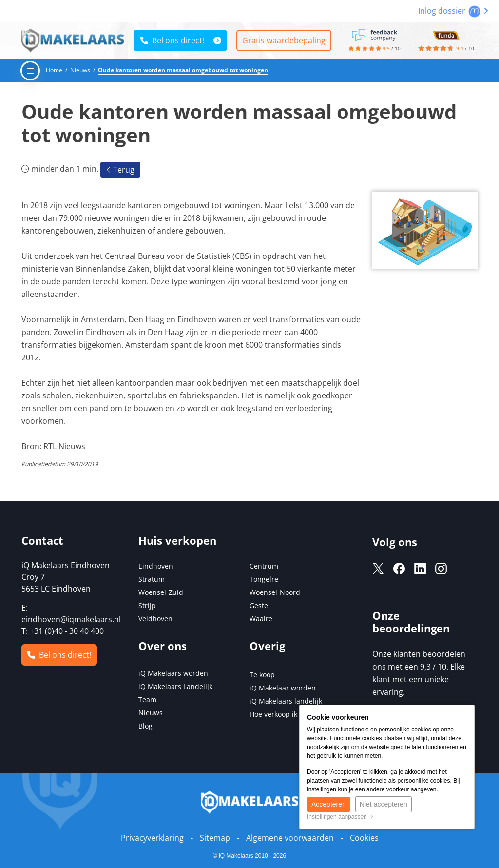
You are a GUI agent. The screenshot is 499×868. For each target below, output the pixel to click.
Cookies (364, 838)
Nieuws (151, 713)
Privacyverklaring (152, 838)
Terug (120, 170)
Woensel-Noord (275, 592)
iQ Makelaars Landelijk (175, 686)
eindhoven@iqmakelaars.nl (71, 619)
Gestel (260, 605)
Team (147, 700)
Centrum (264, 566)
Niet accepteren (384, 804)
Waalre (261, 619)
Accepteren (329, 804)
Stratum (152, 579)
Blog (145, 726)
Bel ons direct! (172, 40)
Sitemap (215, 838)
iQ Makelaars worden (173, 673)
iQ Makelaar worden (283, 688)
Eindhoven (156, 566)
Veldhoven (155, 619)
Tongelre (264, 579)
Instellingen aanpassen (340, 817)
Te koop (262, 675)
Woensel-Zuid (161, 592)
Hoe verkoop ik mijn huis (290, 714)
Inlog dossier (453, 11)
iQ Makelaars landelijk (286, 701)
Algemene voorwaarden (290, 838)
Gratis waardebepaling (284, 40)
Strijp (147, 605)
